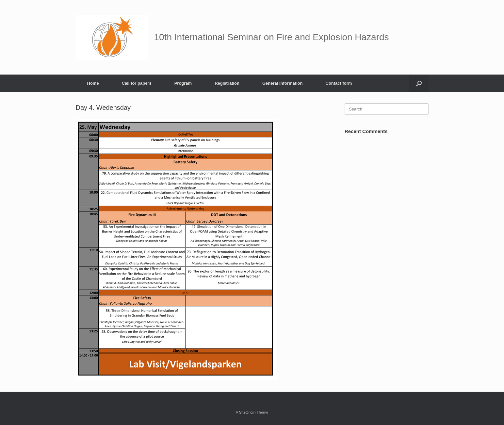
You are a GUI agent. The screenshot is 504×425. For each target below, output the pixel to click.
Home (93, 83)
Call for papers (137, 83)
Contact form (339, 83)
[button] (419, 83)
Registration (227, 83)
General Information (283, 83)
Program (183, 83)
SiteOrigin (247, 412)
